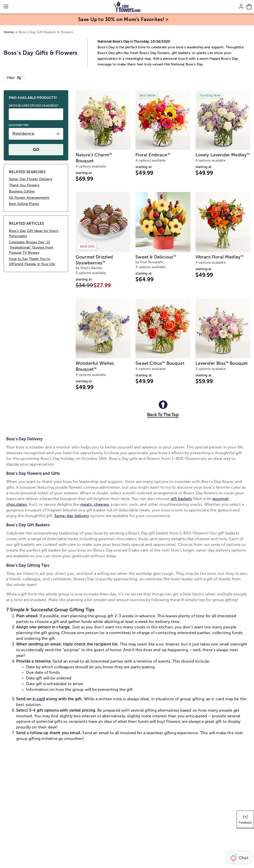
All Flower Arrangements (29, 198)
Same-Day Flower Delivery (31, 179)
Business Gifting (22, 191)
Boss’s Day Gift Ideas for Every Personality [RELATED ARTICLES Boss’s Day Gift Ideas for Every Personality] (34, 233)
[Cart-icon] (249, 7)
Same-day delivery (72, 516)
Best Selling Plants (24, 204)
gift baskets (181, 499)
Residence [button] (23, 134)
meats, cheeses (95, 504)
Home (9, 32)
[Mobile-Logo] (127, 7)
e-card (39, 699)
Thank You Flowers (24, 185)
